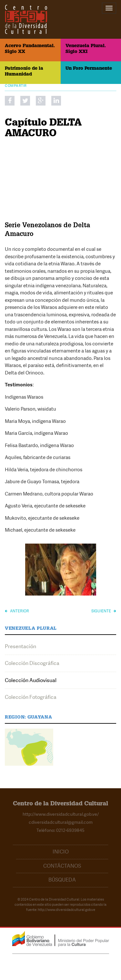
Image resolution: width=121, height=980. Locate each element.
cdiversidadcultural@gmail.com (61, 822)
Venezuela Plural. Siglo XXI (86, 49)
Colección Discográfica (32, 663)
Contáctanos (62, 866)
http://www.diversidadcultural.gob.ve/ (61, 814)
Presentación (20, 646)
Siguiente (104, 611)
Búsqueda (62, 880)
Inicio (61, 852)
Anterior (17, 611)
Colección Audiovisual (31, 680)
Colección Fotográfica (31, 697)
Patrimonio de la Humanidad (24, 72)
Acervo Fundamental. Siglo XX (30, 49)
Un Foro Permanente (89, 69)
